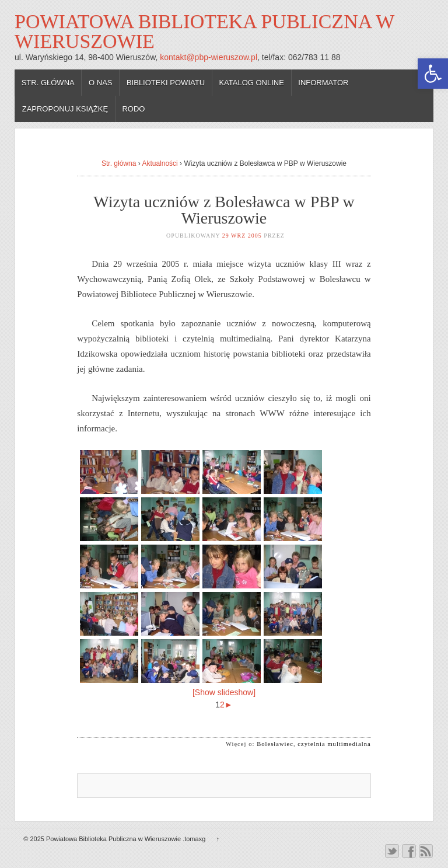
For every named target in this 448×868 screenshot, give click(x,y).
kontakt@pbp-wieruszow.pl (209, 57)
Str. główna (48, 83)
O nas (100, 83)
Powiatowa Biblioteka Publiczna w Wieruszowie (204, 31)
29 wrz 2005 (242, 236)
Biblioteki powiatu (166, 83)
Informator (323, 83)
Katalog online (251, 83)
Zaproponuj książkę (65, 109)
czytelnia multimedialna (334, 744)
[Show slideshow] (224, 692)
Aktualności (160, 163)
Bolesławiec (275, 744)
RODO (133, 109)
